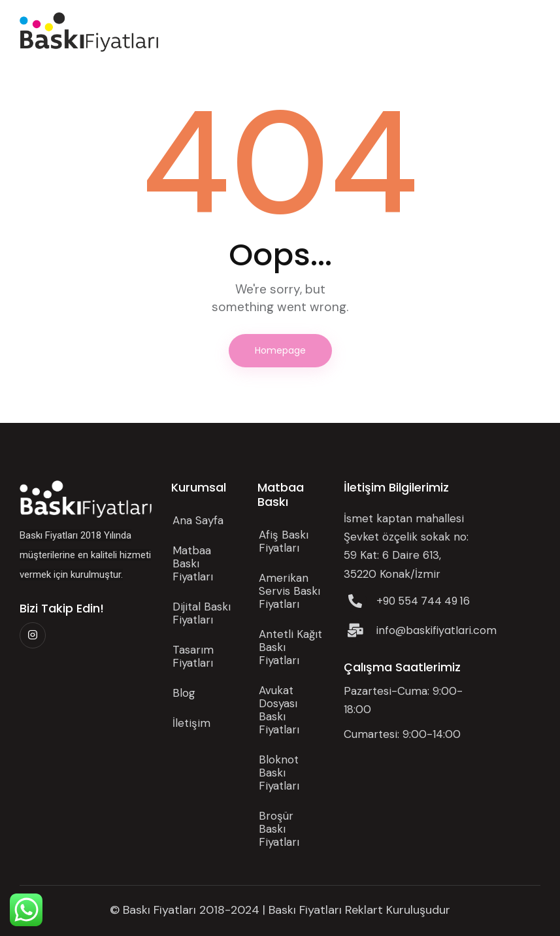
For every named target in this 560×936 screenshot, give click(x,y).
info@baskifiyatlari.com (436, 630)
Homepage (280, 350)
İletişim (191, 723)
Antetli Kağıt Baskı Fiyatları (290, 647)
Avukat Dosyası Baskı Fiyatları (279, 710)
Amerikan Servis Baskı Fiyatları (289, 591)
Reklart (364, 910)
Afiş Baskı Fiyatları (284, 541)
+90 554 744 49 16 (423, 601)
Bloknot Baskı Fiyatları (279, 773)
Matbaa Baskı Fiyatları (193, 563)
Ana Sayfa (198, 520)
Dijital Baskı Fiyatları (202, 613)
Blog (184, 693)
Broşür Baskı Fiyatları (279, 829)
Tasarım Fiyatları (193, 656)
